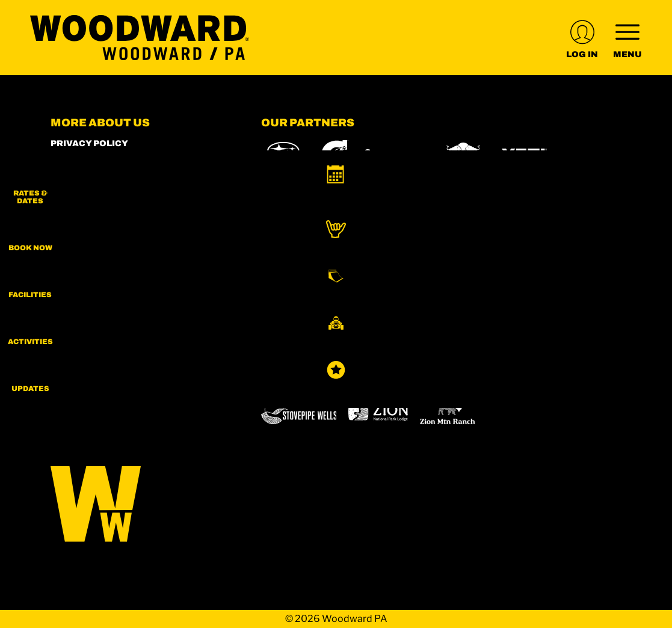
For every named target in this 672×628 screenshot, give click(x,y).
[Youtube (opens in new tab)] (129, 334)
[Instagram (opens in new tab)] (63, 334)
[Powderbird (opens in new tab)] (393, 377)
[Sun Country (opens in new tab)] (564, 377)
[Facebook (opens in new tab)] (96, 334)
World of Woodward (104, 176)
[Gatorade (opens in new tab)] (335, 155)
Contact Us (81, 273)
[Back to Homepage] (141, 505)
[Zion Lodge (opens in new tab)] (378, 412)
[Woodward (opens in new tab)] (477, 377)
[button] (642, 187)
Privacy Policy (89, 143)
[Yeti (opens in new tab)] (524, 155)
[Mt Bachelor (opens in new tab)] (538, 343)
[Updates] (642, 391)
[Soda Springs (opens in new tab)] (334, 377)
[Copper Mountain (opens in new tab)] (420, 343)
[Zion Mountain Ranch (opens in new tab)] (447, 412)
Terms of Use (85, 241)
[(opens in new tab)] (582, 38)
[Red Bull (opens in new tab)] (464, 155)
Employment (84, 192)
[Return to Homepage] (140, 38)
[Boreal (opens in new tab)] (356, 343)
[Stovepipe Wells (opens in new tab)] (299, 412)
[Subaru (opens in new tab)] (284, 155)
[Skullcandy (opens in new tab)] (395, 155)
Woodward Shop (93, 160)
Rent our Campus (96, 225)
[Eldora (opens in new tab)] (482, 343)
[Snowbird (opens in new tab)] (286, 377)
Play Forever (85, 208)
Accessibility (86, 257)
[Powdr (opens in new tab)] (289, 343)
